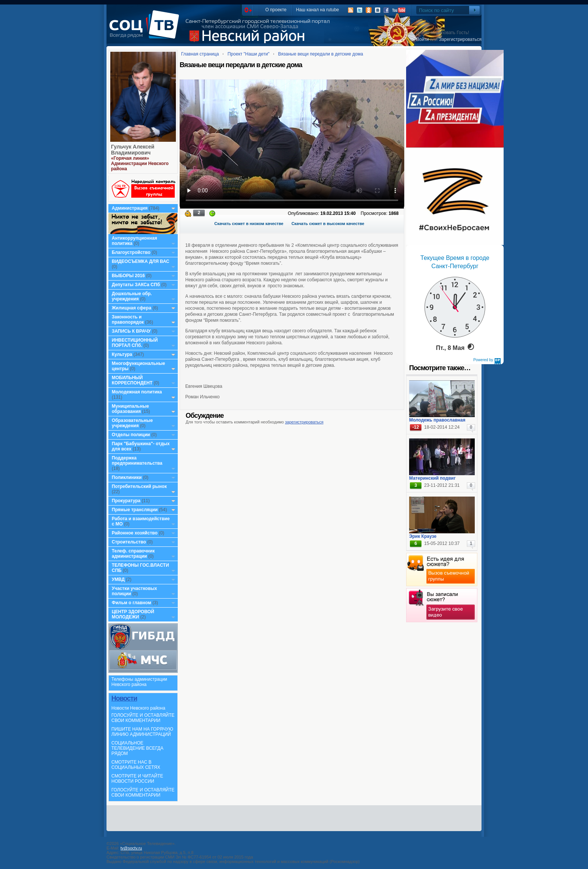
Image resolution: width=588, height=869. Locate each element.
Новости (124, 698)
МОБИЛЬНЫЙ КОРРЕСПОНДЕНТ (133, 380)
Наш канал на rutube (317, 10)
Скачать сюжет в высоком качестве (328, 224)
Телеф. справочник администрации (133, 554)
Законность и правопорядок (128, 320)
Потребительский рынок (139, 486)
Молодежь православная (437, 420)
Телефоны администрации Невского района (139, 682)
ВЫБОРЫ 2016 (128, 276)
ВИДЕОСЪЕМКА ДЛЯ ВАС (140, 261)
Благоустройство (132, 252)
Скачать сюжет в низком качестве (249, 224)
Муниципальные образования (130, 409)
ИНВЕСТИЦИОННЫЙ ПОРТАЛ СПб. (135, 343)
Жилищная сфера (131, 308)
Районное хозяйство (135, 533)
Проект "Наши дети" (249, 54)
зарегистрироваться (304, 422)
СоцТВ (146, 30)
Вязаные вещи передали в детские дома (321, 54)
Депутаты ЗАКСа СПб (136, 285)
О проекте (276, 10)
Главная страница (200, 54)
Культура (122, 354)
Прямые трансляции (135, 510)
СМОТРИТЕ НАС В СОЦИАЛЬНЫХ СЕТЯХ (136, 765)
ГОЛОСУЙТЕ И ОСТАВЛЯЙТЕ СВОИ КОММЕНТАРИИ (143, 718)
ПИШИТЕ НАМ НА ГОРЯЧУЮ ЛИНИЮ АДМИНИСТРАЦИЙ (142, 732)
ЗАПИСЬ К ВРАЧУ (131, 331)
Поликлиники (127, 477)
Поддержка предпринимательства (137, 461)
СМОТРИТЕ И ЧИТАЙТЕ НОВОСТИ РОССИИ (137, 779)
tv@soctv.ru (131, 848)
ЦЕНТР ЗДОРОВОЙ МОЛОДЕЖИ (133, 614)
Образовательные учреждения (132, 423)
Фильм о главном (131, 603)
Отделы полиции (131, 435)
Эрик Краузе (423, 536)
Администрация (130, 208)
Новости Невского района (138, 708)
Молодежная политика (137, 392)
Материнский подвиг (432, 478)
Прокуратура (126, 501)
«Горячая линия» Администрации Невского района (140, 164)
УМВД (118, 579)
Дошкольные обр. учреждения (132, 296)
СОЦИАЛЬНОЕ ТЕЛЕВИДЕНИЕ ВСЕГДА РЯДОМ (137, 748)
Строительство (129, 542)
